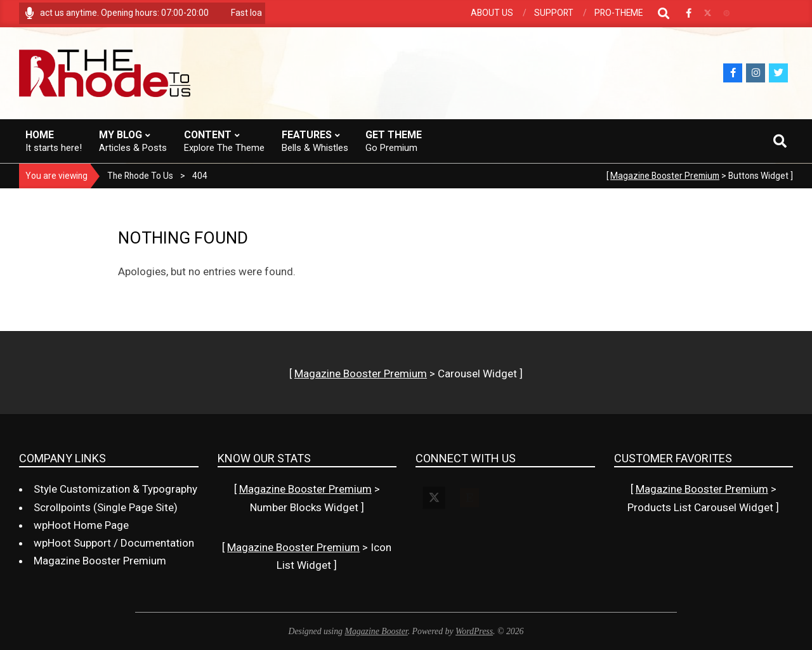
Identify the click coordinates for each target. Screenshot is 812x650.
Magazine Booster (376, 631)
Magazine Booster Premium (665, 176)
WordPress (474, 631)
